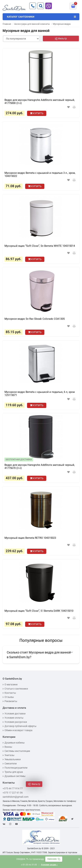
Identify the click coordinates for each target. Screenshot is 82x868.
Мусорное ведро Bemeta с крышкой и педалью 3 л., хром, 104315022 (40, 174)
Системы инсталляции (16, 751)
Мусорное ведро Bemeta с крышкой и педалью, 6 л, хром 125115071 (40, 394)
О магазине (10, 684)
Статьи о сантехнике (15, 689)
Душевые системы (14, 776)
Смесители (10, 764)
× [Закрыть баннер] (79, 859)
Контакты (9, 693)
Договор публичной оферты (20, 726)
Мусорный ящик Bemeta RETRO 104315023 (30, 538)
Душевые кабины (14, 743)
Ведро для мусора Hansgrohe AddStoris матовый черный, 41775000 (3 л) (40, 102)
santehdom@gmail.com (16, 797)
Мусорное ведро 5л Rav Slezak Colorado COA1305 (35, 319)
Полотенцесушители (15, 768)
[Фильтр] (61, 38)
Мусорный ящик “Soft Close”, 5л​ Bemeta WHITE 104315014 (40, 246)
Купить (37, 113)
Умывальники (12, 759)
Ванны (7, 747)
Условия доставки (14, 714)
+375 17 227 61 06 (13, 793)
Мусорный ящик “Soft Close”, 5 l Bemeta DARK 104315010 (39, 611)
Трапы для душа (13, 772)
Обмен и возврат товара (18, 730)
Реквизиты (10, 701)
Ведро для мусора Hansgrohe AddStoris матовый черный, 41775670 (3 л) (40, 466)
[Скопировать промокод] (54, 859)
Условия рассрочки (15, 722)
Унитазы (8, 755)
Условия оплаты (13, 718)
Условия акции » (49, 865)
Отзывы (8, 697)
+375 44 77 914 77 (13, 788)
